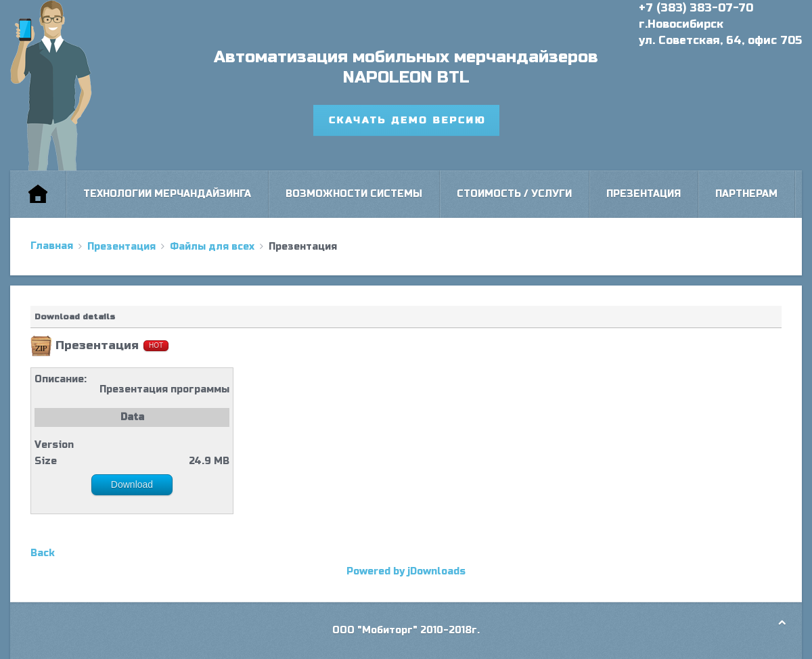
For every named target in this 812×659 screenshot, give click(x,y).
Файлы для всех (212, 247)
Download (132, 484)
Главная (52, 246)
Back (43, 553)
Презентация (644, 194)
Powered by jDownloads (406, 571)
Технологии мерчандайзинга (167, 194)
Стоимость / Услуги (514, 194)
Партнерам (746, 194)
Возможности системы (354, 194)
